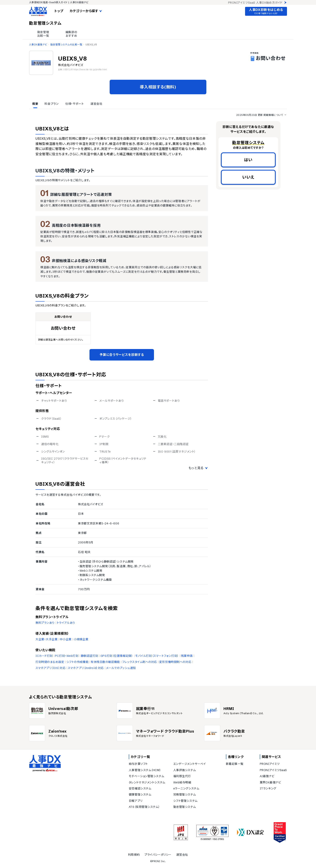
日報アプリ (136, 801)
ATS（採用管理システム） (144, 807)
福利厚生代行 (182, 776)
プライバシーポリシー (158, 855)
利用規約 (134, 855)
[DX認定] (251, 832)
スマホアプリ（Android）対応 (86, 668)
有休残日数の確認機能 (105, 662)
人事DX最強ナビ (38, 45)
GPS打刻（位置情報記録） (117, 656)
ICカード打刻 (44, 656)
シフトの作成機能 (77, 662)
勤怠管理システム (185, 807)
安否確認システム (140, 788)
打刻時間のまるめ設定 (50, 662)
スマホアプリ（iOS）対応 (50, 668)
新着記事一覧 (235, 764)
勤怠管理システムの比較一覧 (66, 45)
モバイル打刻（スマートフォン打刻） (157, 656)
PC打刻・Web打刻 (67, 656)
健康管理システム (140, 795)
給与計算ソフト (138, 764)
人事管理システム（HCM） (145, 770)
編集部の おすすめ (71, 34)
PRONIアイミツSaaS (273, 770)
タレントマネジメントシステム (147, 782)
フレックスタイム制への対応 (140, 662)
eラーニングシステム (186, 788)
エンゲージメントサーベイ (190, 764)
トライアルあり (66, 623)
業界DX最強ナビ (270, 782)
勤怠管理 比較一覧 (43, 34)
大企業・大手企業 (46, 639)
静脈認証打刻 (90, 656)
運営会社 (182, 855)
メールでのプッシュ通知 (121, 668)
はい (248, 160)
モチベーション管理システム (146, 776)
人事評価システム (185, 770)
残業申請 (187, 656)
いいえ (248, 177)
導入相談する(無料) (158, 87)
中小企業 (65, 639)
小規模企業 (81, 639)
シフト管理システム (185, 801)
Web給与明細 (182, 782)
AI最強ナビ (267, 776)
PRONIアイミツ (270, 764)
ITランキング (268, 788)
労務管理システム (185, 795)
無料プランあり (45, 623)
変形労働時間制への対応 (175, 662)
